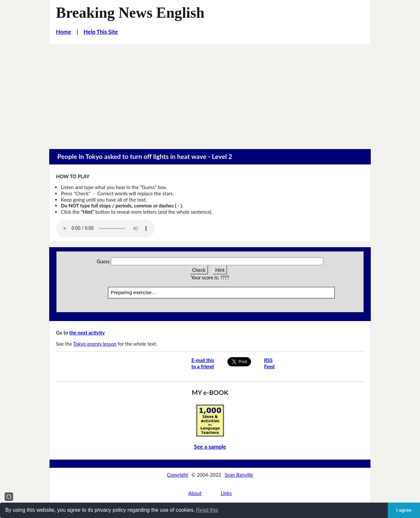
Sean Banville (239, 475)
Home (64, 32)
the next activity (87, 333)
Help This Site (101, 32)
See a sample (210, 447)
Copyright (178, 475)
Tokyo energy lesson (95, 344)
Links (226, 493)
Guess (103, 261)
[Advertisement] (210, 94)
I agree (404, 510)
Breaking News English (130, 13)
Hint (220, 270)
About (195, 493)
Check (199, 270)
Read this (207, 510)
